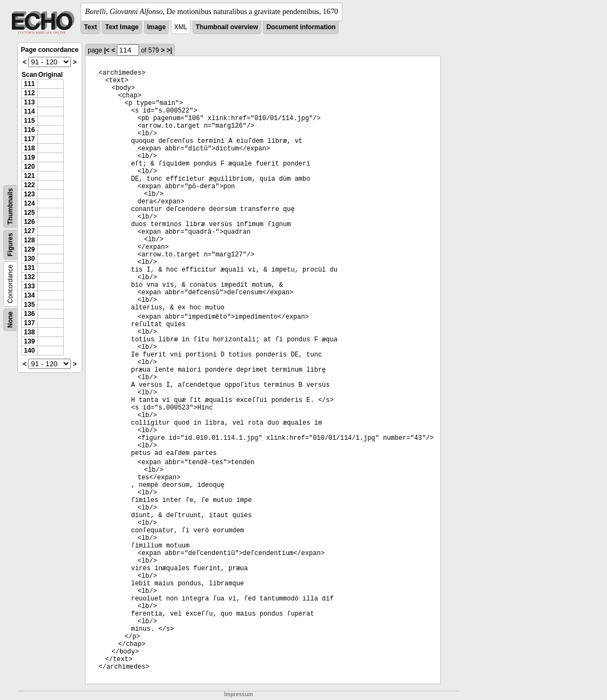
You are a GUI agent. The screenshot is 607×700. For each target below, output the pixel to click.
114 (29, 111)
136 (29, 314)
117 (29, 139)
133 (29, 286)
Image (157, 27)
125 (29, 213)
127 (29, 231)
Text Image (122, 27)
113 (29, 102)
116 (29, 130)
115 (29, 121)
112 (29, 93)
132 (29, 277)
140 (29, 351)
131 (29, 268)
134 (29, 295)
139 (29, 341)
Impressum (238, 694)
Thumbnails (10, 206)
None (10, 320)
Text (90, 27)
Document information (301, 27)
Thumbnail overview (227, 27)
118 (29, 148)
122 (29, 185)
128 (29, 240)
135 (29, 305)
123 (29, 194)
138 (29, 332)
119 (29, 157)
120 (29, 167)
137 (29, 323)
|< (107, 50)
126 (29, 222)
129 (29, 249)
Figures (10, 245)
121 (29, 176)
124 (29, 203)
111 (29, 84)
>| (169, 50)
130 (29, 259)
